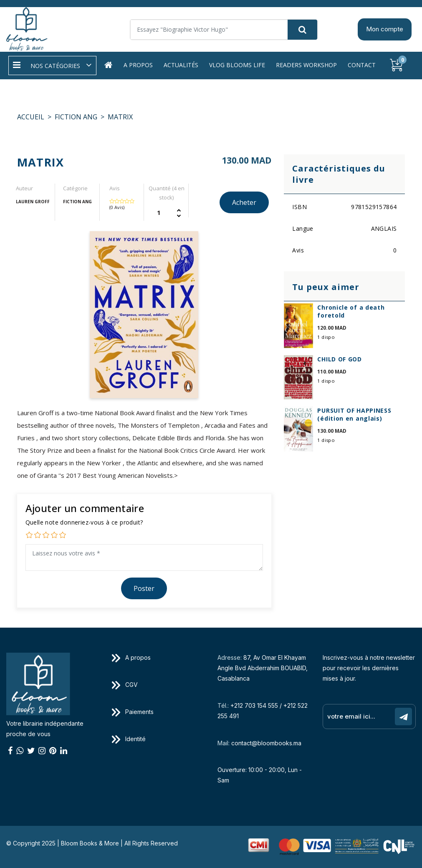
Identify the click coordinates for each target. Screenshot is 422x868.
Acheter (244, 202)
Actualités (181, 65)
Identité (129, 739)
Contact (362, 65)
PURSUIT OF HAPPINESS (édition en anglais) (354, 414)
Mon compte (385, 29)
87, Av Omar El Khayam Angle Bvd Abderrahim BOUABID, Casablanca (263, 668)
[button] (52, 66)
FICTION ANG (76, 117)
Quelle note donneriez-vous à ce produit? (84, 522)
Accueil (31, 117)
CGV (125, 685)
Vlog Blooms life (237, 65)
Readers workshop (306, 65)
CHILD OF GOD (339, 359)
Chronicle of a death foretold (351, 311)
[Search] (224, 30)
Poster (144, 588)
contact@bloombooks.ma (266, 743)
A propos (138, 65)
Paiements (133, 712)
